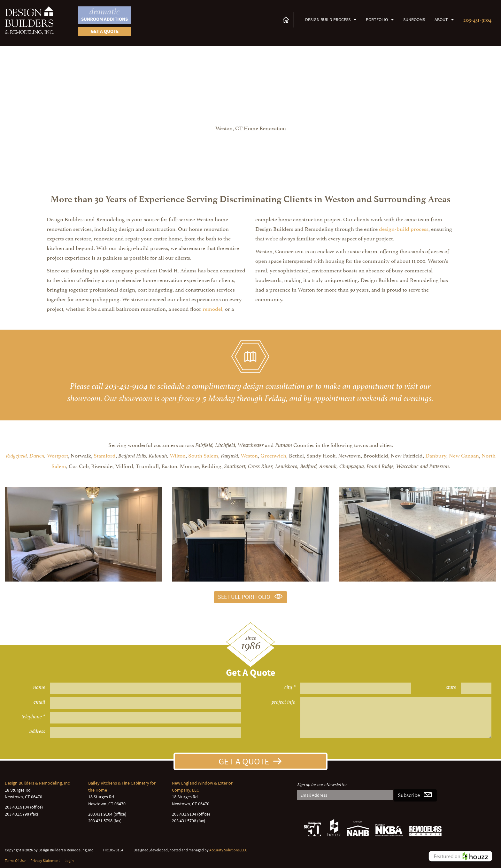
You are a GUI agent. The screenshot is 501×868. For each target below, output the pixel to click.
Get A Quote (244, 761)
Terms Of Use (15, 860)
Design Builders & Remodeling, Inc (37, 783)
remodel (212, 308)
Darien (37, 456)
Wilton (178, 455)
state (451, 687)
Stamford (105, 455)
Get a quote (105, 31)
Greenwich (273, 455)
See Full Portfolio (244, 597)
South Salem (203, 455)
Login (69, 860)
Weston (249, 455)
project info (284, 702)
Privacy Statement (45, 860)
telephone (32, 717)
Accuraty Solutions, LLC (228, 850)
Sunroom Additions (104, 14)
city (288, 687)
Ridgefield (16, 456)
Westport (58, 455)
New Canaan (464, 455)
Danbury (436, 455)
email (39, 702)
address (37, 731)
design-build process (404, 228)
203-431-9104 (477, 19)
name (39, 687)
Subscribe (409, 795)
